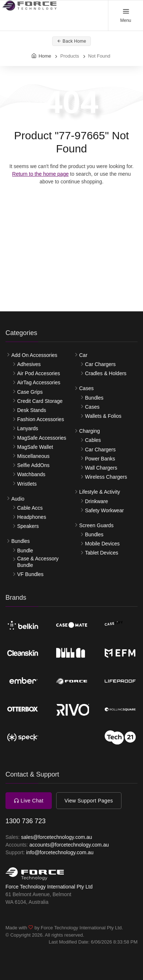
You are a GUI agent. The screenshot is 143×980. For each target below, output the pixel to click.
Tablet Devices (102, 553)
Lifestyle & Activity (100, 492)
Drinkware (96, 501)
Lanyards (28, 428)
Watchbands (31, 474)
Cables (93, 440)
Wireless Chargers (106, 477)
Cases (86, 388)
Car (83, 355)
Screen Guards (96, 525)
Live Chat (29, 801)
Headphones (32, 517)
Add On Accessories (34, 355)
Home (45, 56)
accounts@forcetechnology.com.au (69, 845)
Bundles (21, 541)
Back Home (72, 41)
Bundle (25, 551)
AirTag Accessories (39, 382)
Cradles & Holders (106, 373)
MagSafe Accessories (42, 438)
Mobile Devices (102, 544)
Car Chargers (100, 364)
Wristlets (27, 484)
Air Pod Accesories (39, 373)
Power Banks (100, 459)
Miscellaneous (33, 456)
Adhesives (29, 364)
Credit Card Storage (40, 401)
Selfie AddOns (33, 465)
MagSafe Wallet (35, 447)
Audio (18, 499)
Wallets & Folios (103, 416)
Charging (90, 431)
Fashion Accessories (40, 419)
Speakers (28, 526)
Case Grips (30, 392)
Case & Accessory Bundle (38, 562)
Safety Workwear (104, 510)
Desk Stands (32, 410)
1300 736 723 (26, 821)
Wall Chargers (101, 468)
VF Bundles (30, 574)
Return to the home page (40, 174)
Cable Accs (30, 508)
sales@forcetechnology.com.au (57, 837)
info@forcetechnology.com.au (60, 852)
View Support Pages (89, 801)
